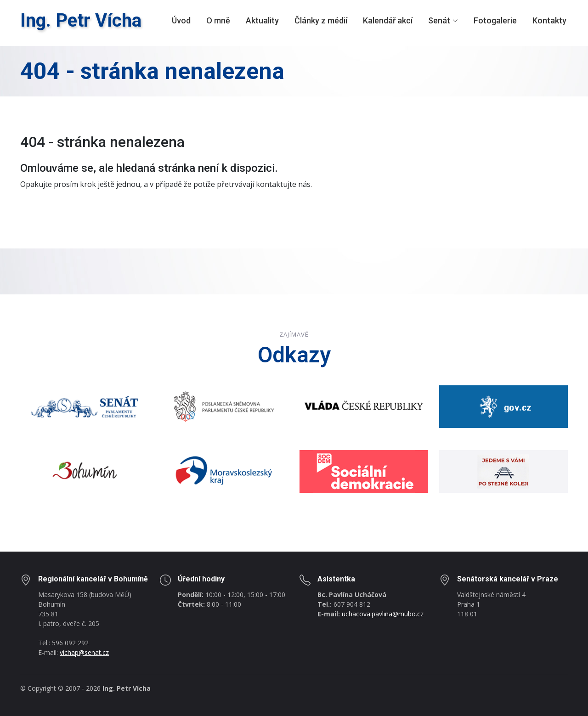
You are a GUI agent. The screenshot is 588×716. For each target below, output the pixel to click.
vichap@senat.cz (84, 652)
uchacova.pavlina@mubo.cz (383, 614)
